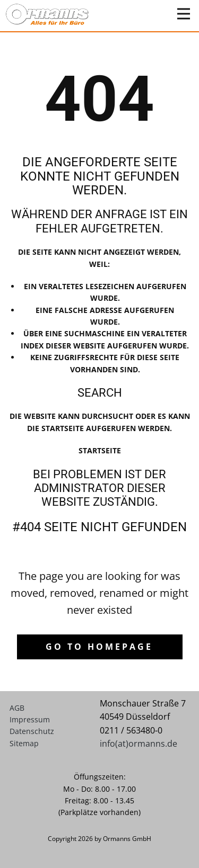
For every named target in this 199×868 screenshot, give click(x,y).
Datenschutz (32, 731)
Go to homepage (99, 647)
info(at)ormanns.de (139, 744)
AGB (17, 708)
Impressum (30, 719)
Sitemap (24, 743)
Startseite (100, 450)
